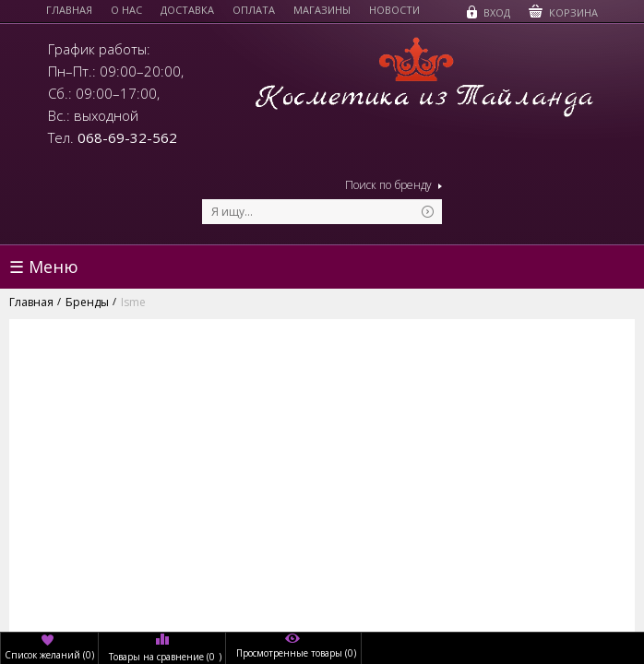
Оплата (254, 10)
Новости (394, 10)
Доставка (187, 10)
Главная (69, 10)
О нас (126, 10)
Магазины (322, 10)
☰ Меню (44, 267)
